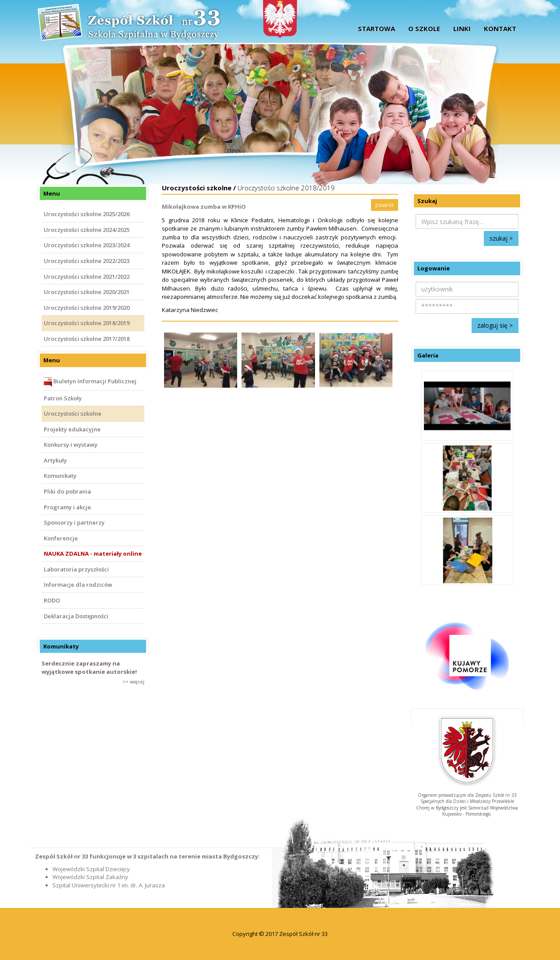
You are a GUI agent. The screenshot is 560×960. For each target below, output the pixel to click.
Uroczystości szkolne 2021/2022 (87, 277)
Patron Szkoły (63, 398)
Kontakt (500, 28)
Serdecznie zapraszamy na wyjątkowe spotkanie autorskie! (89, 667)
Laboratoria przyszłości (76, 569)
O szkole (424, 28)
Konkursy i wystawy (71, 445)
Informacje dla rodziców (78, 585)
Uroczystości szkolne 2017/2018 (87, 339)
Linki (462, 28)
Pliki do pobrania (67, 491)
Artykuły (55, 460)
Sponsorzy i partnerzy (74, 522)
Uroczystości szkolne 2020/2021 (87, 292)
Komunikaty (60, 476)
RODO (52, 600)
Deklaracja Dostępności (76, 616)
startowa (376, 28)
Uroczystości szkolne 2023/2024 (87, 245)
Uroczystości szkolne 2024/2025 (87, 230)
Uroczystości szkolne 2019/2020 (87, 308)
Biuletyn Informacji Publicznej (90, 382)
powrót (385, 205)
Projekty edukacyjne (72, 429)
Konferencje (61, 538)
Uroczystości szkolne (73, 413)
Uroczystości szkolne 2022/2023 (87, 261)
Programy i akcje (67, 507)
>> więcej (133, 681)
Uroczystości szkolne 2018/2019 (87, 323)
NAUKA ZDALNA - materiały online (93, 554)
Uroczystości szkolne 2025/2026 (87, 214)
